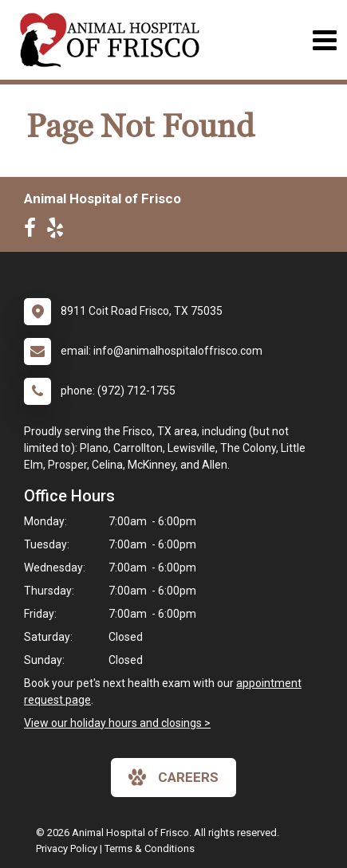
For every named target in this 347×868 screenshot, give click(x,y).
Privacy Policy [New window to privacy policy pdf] (67, 848)
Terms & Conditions (150, 848)
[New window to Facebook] (34, 231)
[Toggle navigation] (324, 40)
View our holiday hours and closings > (117, 723)
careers (173, 777)
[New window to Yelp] (59, 231)
